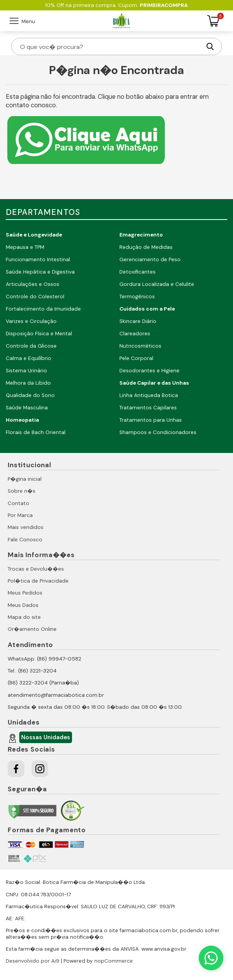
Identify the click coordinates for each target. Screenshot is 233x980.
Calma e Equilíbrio (28, 358)
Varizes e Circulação (31, 321)
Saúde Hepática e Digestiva (40, 272)
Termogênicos (137, 297)
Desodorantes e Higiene (149, 371)
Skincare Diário (138, 321)
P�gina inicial (25, 479)
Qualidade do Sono (30, 395)
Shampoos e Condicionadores (158, 432)
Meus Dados (23, 605)
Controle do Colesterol (35, 297)
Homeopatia (22, 420)
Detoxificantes (137, 272)
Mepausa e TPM (25, 247)
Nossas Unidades (45, 738)
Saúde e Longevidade (34, 235)
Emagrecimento (141, 235)
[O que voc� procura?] (110, 46)
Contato (18, 503)
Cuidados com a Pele (147, 309)
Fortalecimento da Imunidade (43, 309)
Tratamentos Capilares (148, 408)
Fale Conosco (25, 540)
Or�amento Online (32, 629)
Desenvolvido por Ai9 (33, 961)
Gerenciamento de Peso (150, 259)
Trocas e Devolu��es (36, 569)
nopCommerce (114, 961)
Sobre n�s (22, 491)
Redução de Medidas (146, 247)
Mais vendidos (26, 527)
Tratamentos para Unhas (151, 420)
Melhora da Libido (28, 383)
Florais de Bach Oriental (36, 432)
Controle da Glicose (31, 346)
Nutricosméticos (140, 346)
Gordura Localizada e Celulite (157, 284)
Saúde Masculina (27, 408)
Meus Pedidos (25, 593)
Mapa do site (24, 617)
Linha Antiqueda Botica (149, 395)
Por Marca (20, 515)
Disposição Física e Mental (39, 334)
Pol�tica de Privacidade (38, 581)
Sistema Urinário (26, 371)
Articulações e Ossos (33, 284)
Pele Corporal (136, 358)
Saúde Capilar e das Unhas (154, 383)
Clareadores (135, 334)
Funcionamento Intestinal (38, 259)
